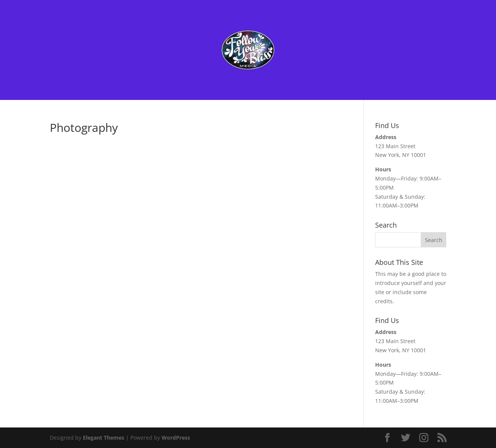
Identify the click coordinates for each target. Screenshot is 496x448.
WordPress (176, 438)
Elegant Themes (104, 438)
